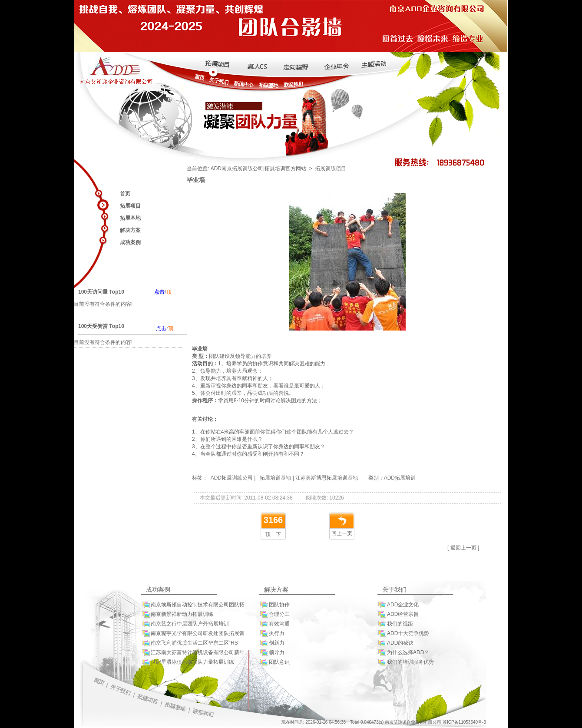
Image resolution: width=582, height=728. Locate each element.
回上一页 (342, 533)
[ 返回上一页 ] (463, 548)
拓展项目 (130, 206)
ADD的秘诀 (395, 643)
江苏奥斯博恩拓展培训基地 (327, 478)
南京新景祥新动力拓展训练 (177, 614)
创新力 (272, 643)
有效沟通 (274, 624)
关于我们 (394, 590)
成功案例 (130, 242)
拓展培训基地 (275, 478)
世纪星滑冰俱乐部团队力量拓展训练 (188, 662)
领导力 (272, 653)
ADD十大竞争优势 (403, 634)
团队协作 (274, 605)
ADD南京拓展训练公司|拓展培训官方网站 (258, 169)
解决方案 (130, 230)
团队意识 (274, 662)
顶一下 (273, 534)
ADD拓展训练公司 (231, 478)
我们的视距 (395, 624)
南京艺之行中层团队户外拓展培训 (185, 624)
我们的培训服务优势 (406, 662)
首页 (125, 194)
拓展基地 (130, 218)
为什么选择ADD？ (403, 653)
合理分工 (274, 614)
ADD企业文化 (398, 605)
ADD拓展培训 (400, 478)
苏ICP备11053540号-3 (464, 722)
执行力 (272, 634)
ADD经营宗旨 (398, 614)
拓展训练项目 (331, 169)
